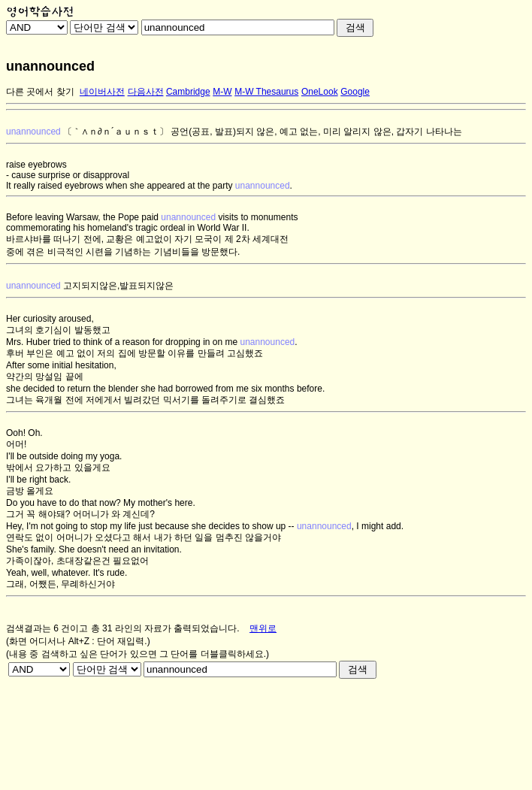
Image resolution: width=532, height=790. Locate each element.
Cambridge (188, 92)
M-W (222, 92)
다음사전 (146, 92)
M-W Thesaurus (266, 92)
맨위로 (263, 628)
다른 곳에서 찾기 (40, 92)
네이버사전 (102, 92)
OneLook (320, 92)
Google (355, 92)
